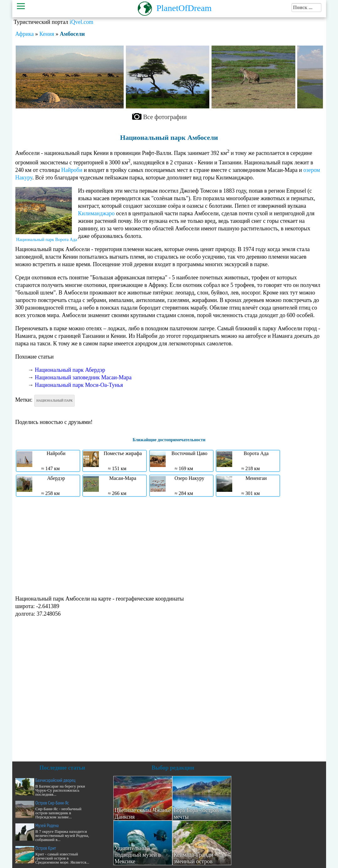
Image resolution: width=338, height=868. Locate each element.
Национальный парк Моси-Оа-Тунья (79, 385)
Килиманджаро (97, 213)
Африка (25, 34)
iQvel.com (81, 22)
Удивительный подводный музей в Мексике (138, 855)
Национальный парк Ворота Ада (46, 240)
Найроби (72, 170)
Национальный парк (54, 401)
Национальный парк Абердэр (70, 370)
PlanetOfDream (184, 8)
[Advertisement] (169, 545)
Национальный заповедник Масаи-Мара (83, 377)
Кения (47, 34)
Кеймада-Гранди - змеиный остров (195, 858)
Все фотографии (165, 117)
